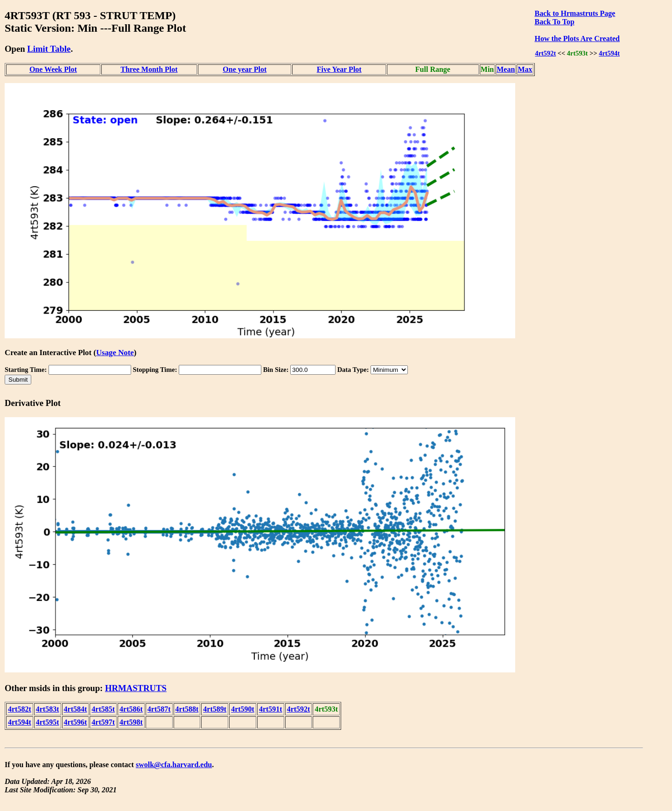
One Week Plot (53, 69)
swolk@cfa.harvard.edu (174, 765)
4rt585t (103, 709)
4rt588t (187, 709)
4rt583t (48, 709)
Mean (506, 69)
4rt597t (103, 722)
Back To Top (555, 22)
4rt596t (76, 722)
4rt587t (159, 709)
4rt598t (131, 722)
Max (525, 69)
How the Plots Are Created (577, 38)
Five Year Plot (339, 69)
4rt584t (76, 709)
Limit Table (49, 49)
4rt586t (131, 709)
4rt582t (20, 709)
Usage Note (115, 353)
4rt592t (545, 53)
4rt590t (243, 709)
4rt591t (271, 709)
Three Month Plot (149, 69)
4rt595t (48, 722)
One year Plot (245, 69)
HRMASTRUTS (136, 688)
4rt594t (609, 53)
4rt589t (215, 709)
